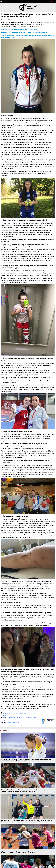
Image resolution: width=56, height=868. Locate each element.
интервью (20, 713)
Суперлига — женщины (15, 718)
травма (4, 715)
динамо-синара (10, 713)
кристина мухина (30, 713)
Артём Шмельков (13, 722)
